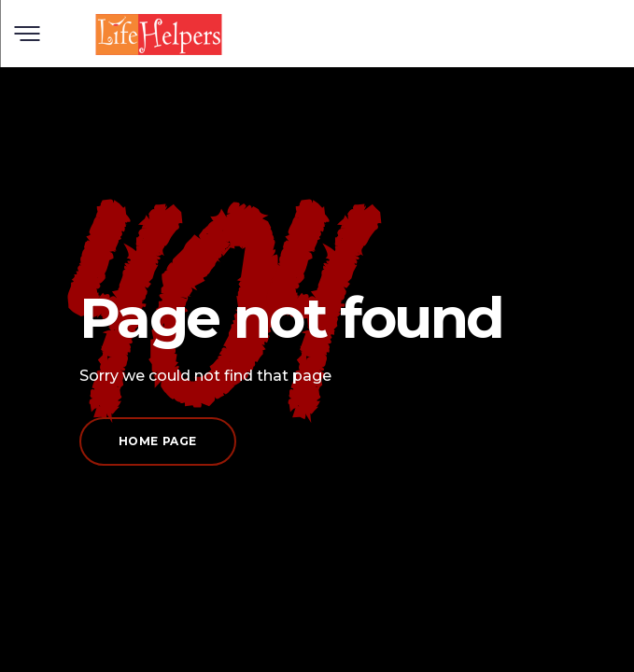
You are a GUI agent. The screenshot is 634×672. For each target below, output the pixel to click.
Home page (158, 441)
